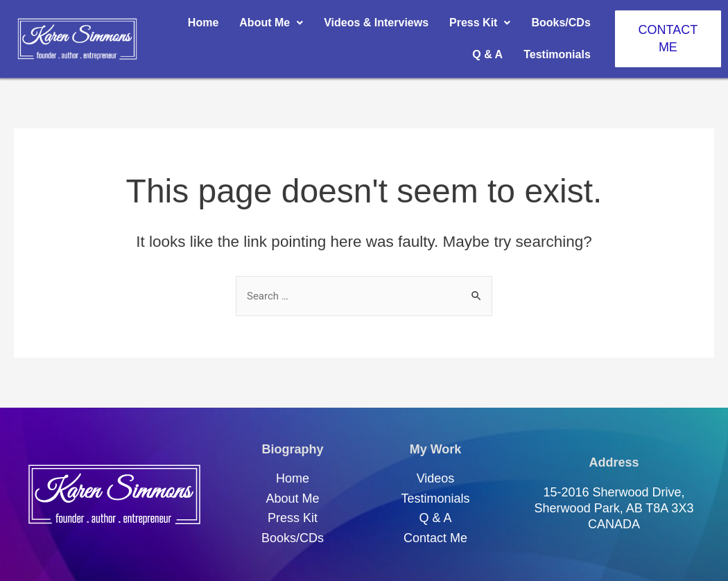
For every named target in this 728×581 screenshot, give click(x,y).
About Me (271, 23)
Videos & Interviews (376, 23)
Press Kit (480, 23)
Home (203, 23)
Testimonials (557, 54)
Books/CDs (561, 23)
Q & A (487, 54)
